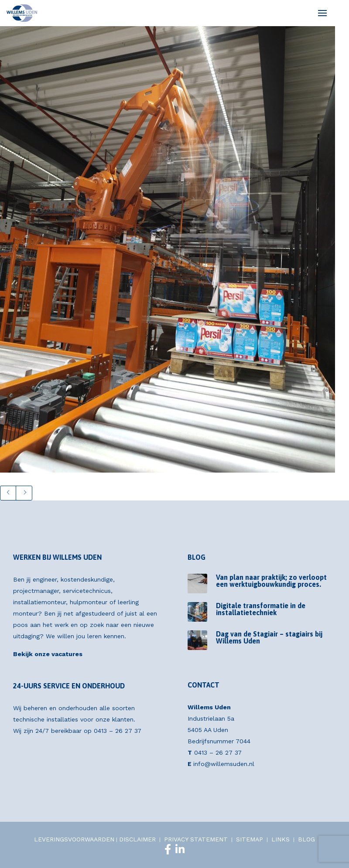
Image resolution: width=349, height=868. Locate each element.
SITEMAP (250, 839)
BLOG (306, 839)
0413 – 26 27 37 (118, 731)
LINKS (281, 839)
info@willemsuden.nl (224, 764)
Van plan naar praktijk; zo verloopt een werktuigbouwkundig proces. (271, 581)
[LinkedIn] (180, 849)
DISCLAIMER (137, 839)
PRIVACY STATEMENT (196, 839)
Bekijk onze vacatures (48, 654)
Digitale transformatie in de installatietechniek (261, 609)
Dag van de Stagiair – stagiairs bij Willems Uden (269, 637)
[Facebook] (168, 849)
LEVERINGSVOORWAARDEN (74, 839)
